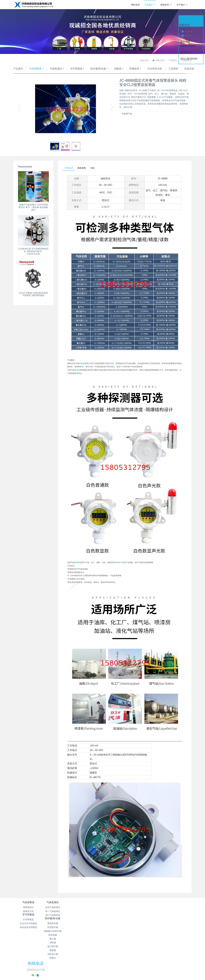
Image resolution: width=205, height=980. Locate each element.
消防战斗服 (117, 943)
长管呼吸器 (88, 912)
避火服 (117, 928)
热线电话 (154, 909)
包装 (98, 172)
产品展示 (150, 5)
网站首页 (136, 5)
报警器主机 (28, 916)
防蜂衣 (117, 947)
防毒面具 (134, 69)
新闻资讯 (166, 5)
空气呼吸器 (76, 69)
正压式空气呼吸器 (88, 916)
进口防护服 (117, 935)
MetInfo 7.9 (98, 967)
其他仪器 (21, 73)
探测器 (82, 368)
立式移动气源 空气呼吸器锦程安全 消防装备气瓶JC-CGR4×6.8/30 (33, 255)
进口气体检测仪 (58, 920)
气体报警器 (35, 69)
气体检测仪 (56, 69)
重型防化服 (117, 912)
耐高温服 (117, 924)
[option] (65, 113)
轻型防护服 (117, 916)
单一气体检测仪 (58, 916)
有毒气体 (120, 567)
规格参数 (85, 172)
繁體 (102, 973)
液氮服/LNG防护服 (117, 920)
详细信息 (70, 172)
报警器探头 (28, 912)
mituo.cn (121, 967)
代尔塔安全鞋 (155, 69)
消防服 (117, 932)
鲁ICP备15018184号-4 (125, 955)
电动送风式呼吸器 (88, 920)
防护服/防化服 (98, 69)
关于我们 (182, 5)
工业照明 (173, 69)
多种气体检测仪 (58, 912)
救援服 (117, 939)
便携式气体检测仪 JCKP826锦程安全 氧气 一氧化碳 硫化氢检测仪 (33, 211)
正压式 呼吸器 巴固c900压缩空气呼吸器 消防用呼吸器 (33, 298)
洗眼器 (118, 69)
